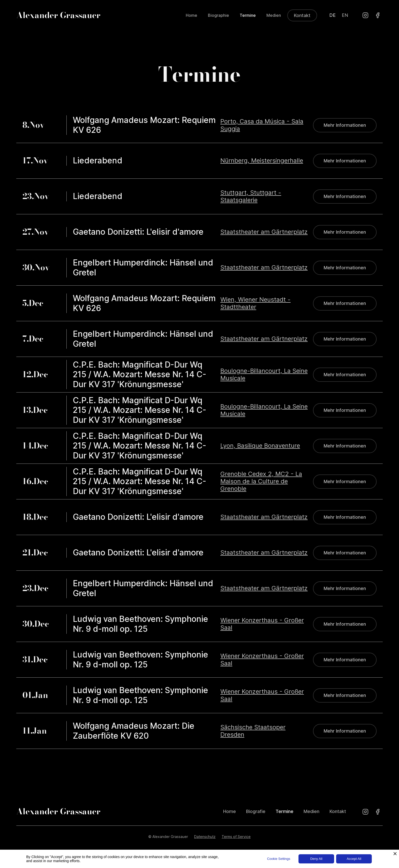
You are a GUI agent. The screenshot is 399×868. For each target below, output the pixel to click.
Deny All (316, 859)
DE (332, 15)
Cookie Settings (279, 859)
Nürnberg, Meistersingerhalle (262, 161)
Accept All (354, 859)
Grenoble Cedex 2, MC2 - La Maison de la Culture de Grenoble (261, 481)
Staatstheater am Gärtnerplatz (264, 232)
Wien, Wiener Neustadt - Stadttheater (255, 303)
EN (345, 15)
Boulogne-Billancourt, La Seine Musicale (264, 375)
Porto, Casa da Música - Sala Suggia (262, 125)
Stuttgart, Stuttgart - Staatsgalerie (251, 196)
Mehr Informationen (345, 125)
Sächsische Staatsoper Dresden (253, 731)
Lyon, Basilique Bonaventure (260, 446)
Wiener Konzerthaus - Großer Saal (262, 624)
